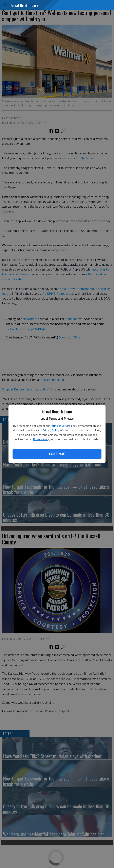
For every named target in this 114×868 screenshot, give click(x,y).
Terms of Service (60, 426)
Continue (57, 454)
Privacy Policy (51, 430)
